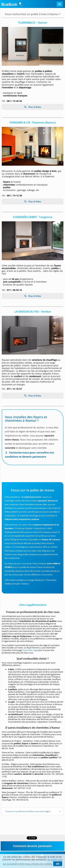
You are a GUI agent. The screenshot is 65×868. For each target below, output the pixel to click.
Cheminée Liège (30, 650)
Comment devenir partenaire (32, 846)
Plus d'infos (34, 107)
